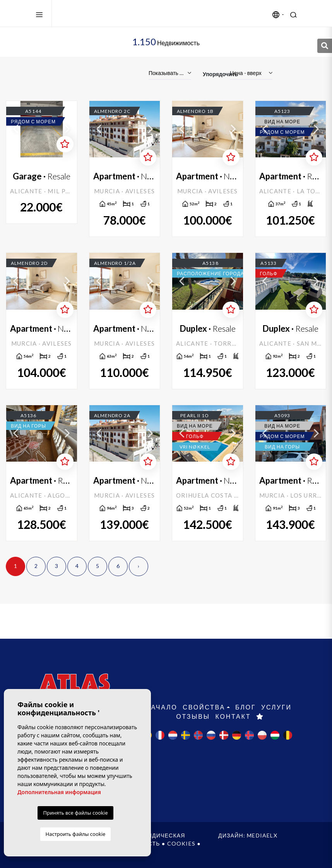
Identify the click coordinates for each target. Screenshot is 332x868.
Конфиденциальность (122, 843)
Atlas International (96, 14)
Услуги (276, 707)
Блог (246, 707)
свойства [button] (204, 707)
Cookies (181, 843)
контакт (233, 716)
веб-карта (49, 852)
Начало (161, 707)
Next (67, 129)
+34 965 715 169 (73, 749)
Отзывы (193, 716)
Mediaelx (262, 835)
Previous (16, 129)
